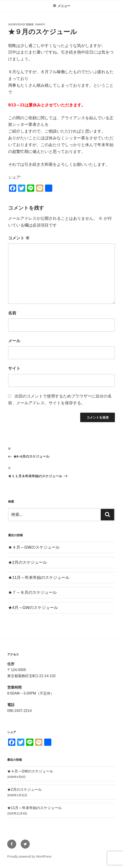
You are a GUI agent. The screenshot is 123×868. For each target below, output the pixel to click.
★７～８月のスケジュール (32, 592)
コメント (19, 238)
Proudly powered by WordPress (29, 856)
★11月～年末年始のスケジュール (39, 578)
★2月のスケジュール (27, 562)
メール (14, 341)
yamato (40, 24)
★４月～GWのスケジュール (34, 547)
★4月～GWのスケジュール (33, 608)
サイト (14, 368)
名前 (12, 313)
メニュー (62, 6)
